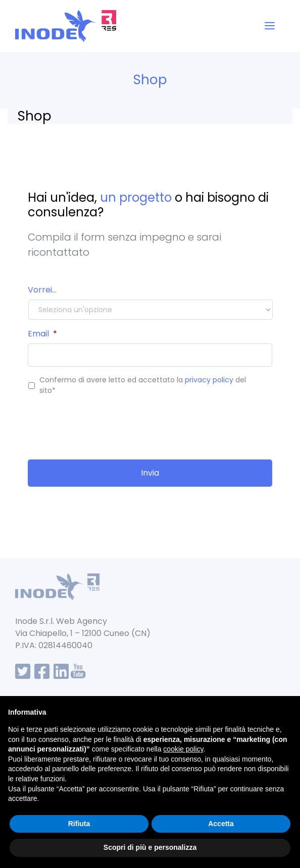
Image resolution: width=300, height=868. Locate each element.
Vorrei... (42, 290)
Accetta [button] (221, 824)
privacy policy (209, 380)
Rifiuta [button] (79, 824)
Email (42, 334)
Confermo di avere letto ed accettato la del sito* (143, 385)
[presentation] (105, 424)
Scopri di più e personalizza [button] (150, 847)
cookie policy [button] (183, 749)
